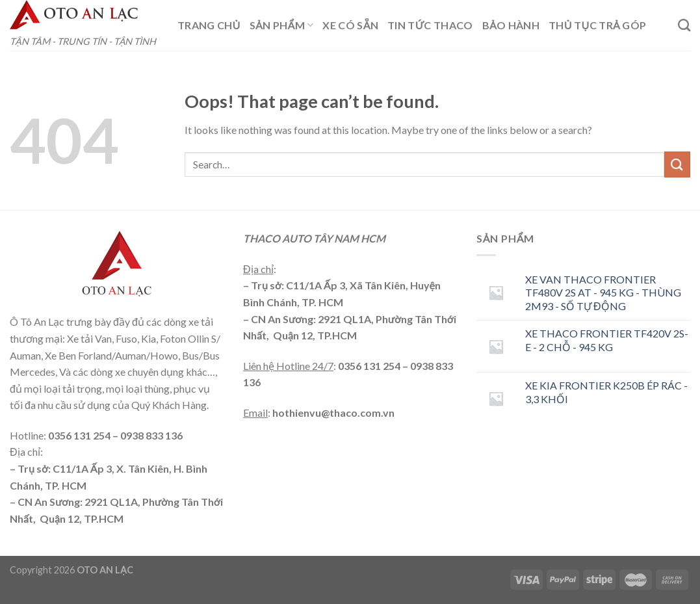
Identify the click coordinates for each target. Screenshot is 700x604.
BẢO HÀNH (511, 25)
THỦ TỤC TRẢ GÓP (597, 25)
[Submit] (677, 164)
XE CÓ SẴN (350, 25)
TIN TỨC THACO (430, 25)
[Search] (684, 25)
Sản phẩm (282, 25)
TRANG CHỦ (209, 25)
